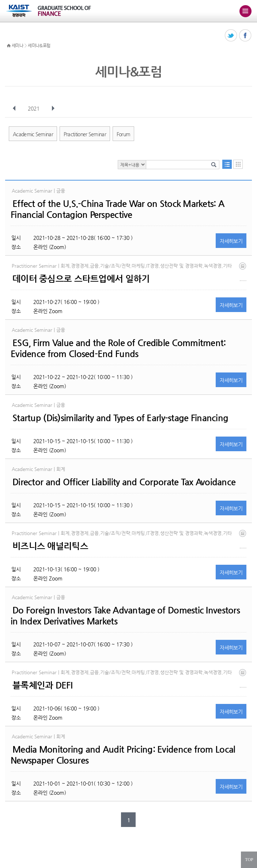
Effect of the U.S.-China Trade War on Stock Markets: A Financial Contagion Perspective (117, 209)
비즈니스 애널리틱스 (50, 546)
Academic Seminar (33, 134)
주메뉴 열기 (245, 11)
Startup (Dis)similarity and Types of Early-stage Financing (120, 418)
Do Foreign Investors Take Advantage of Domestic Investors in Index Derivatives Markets (125, 616)
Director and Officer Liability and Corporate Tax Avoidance (124, 482)
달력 (238, 164)
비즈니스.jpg (243, 539)
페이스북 (245, 36)
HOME (9, 46)
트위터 (231, 36)
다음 (53, 108)
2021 (34, 108)
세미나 (18, 45)
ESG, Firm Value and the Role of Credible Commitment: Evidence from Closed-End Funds (118, 348)
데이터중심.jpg (243, 272)
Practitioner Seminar (85, 134)
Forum (124, 134)
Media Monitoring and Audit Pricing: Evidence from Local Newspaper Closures (123, 755)
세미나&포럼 (39, 45)
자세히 (231, 241)
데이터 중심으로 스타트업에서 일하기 (81, 279)
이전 (14, 108)
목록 (227, 164)
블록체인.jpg (243, 678)
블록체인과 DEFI (42, 685)
